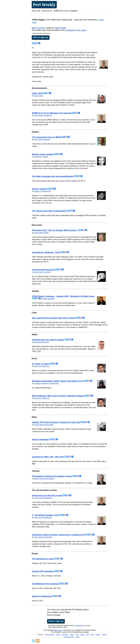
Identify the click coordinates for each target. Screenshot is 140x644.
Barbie (45, 299)
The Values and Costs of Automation (49, 211)
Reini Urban (38, 140)
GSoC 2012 (37, 93)
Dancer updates (39, 189)
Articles (58, 635)
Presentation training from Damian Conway (52, 476)
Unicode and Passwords (43, 270)
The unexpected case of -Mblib (46, 137)
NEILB (45, 157)
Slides (82, 635)
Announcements (49, 635)
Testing (72, 635)
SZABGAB (48, 115)
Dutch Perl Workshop (42, 596)
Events (78, 637)
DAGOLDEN (49, 425)
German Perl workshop (43, 571)
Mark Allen (38, 342)
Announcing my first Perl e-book (47, 496)
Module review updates (43, 154)
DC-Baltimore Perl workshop (45, 584)
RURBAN (46, 140)
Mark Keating (39, 96)
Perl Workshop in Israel (43, 559)
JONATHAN (54, 383)
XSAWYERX (46, 191)
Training (98, 635)
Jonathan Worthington (42, 383)
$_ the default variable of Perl (46, 515)
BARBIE (51, 299)
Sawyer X (37, 191)
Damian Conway (40, 479)
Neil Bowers (38, 157)
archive (41, 28)
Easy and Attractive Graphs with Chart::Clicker (54, 318)
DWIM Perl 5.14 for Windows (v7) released (52, 113)
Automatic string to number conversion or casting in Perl (59, 535)
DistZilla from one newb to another (48, 340)
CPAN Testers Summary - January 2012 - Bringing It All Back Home (63, 296)
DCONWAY (50, 479)
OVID (48, 272)
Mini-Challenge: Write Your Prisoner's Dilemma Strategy (58, 396)
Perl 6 (87, 635)
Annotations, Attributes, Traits (46, 252)
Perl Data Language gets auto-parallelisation (53, 176)
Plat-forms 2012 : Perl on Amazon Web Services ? (55, 230)
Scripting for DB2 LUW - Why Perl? (48, 457)
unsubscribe (79, 625)
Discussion (65, 635)
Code (77, 635)
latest (34, 28)
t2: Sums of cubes (41, 364)
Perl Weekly (44, 5)
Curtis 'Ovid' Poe (40, 272)
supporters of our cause (76, 30)
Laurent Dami (39, 233)
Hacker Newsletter (41, 440)
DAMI (46, 233)
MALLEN (45, 342)
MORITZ (46, 366)
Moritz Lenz (38, 366)
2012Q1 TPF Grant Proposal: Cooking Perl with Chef (56, 422)
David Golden (39, 425)
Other (92, 635)
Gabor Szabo (60, 28)
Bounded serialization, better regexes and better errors (58, 381)
